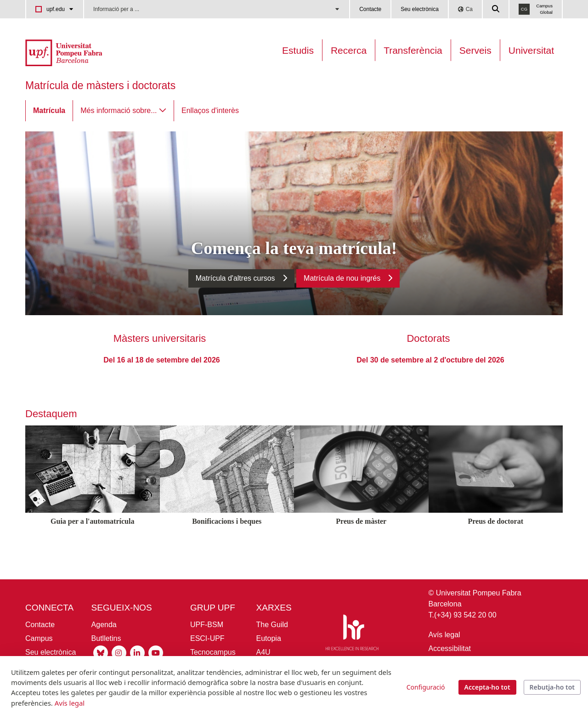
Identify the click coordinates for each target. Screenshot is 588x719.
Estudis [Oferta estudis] (298, 50)
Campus (39, 638)
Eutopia (269, 638)
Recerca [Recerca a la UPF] (349, 50)
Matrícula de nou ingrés (342, 278)
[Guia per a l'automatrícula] (93, 538)
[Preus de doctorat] (496, 538)
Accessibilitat (450, 648)
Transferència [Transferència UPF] (413, 50)
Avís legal (444, 635)
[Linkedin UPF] (137, 653)
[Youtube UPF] (156, 653)
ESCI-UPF (207, 638)
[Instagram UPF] (119, 653)
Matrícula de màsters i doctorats (100, 85)
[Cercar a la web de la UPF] (496, 9)
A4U (263, 652)
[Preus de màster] (361, 538)
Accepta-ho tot (487, 687)
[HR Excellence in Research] (352, 634)
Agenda (104, 625)
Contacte (370, 9)
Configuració (426, 687)
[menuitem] (49, 111)
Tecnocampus (213, 652)
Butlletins (106, 638)
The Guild (272, 625)
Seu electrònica (420, 9)
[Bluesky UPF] (101, 653)
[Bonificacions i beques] (227, 538)
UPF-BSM (207, 625)
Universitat (531, 50)
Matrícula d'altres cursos (235, 278)
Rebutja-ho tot (552, 687)
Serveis (475, 50)
